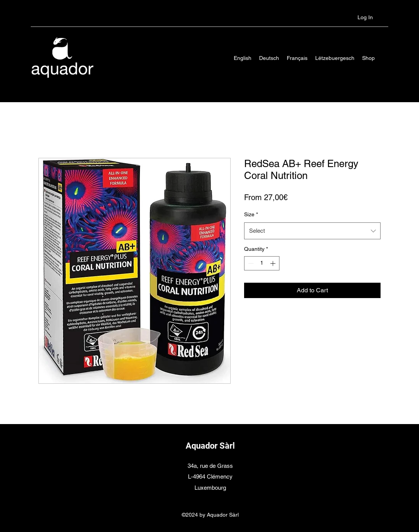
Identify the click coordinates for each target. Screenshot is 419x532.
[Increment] (274, 263)
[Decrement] (250, 263)
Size (251, 214)
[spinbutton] (262, 263)
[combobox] (312, 231)
